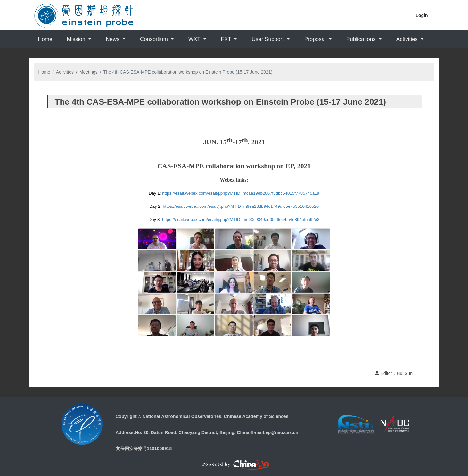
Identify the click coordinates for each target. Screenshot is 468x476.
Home (45, 39)
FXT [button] (227, 39)
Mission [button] (77, 39)
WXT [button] (195, 39)
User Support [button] (268, 39)
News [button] (113, 39)
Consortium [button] (155, 39)
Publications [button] (362, 39)
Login (422, 15)
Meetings (89, 72)
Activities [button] (408, 39)
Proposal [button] (316, 39)
